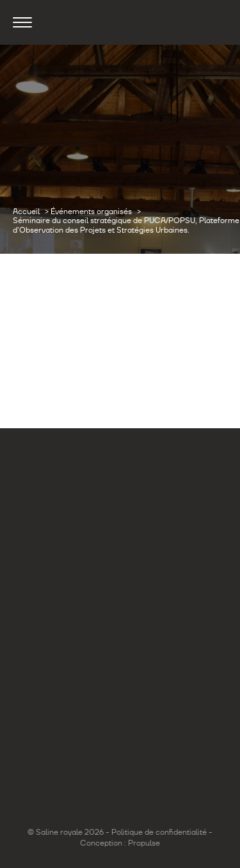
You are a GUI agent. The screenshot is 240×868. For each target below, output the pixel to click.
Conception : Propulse (120, 843)
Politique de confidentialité (159, 832)
